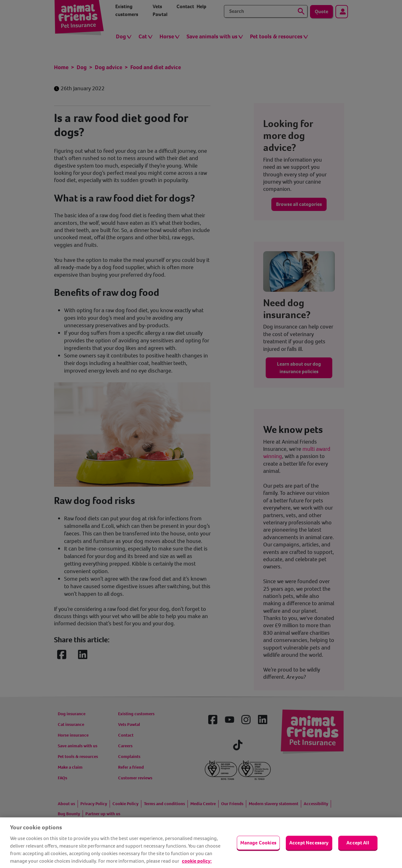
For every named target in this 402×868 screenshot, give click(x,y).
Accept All (358, 843)
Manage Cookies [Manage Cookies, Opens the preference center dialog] (258, 843)
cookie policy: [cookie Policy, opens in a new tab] (197, 861)
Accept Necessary (309, 843)
